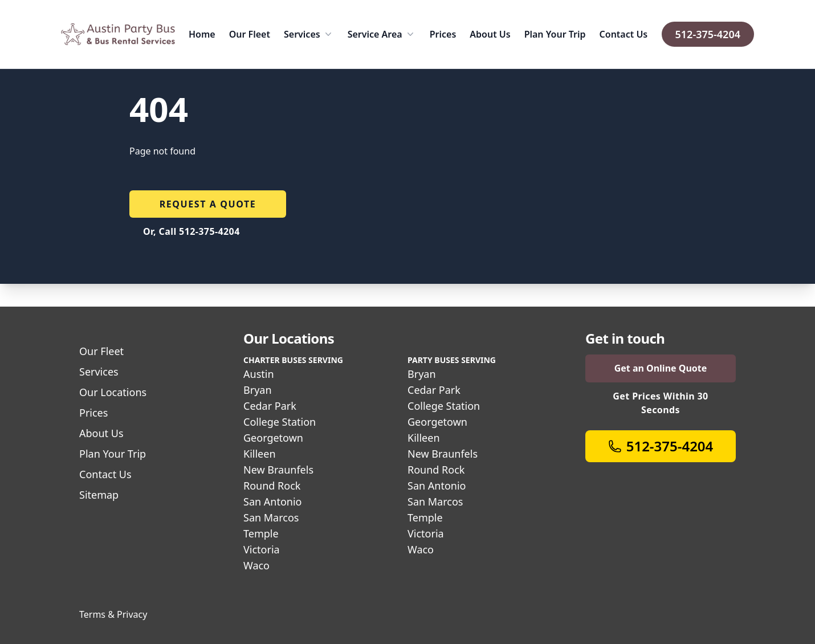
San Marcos (271, 517)
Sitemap (99, 495)
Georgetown (273, 438)
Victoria (262, 549)
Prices (443, 34)
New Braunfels (278, 470)
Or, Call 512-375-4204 (191, 231)
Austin (259, 374)
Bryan (258, 390)
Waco (256, 565)
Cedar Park (270, 406)
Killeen (260, 454)
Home (202, 34)
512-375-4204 (708, 34)
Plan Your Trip (555, 34)
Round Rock (272, 486)
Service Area (382, 34)
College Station (280, 422)
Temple (261, 533)
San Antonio (272, 502)
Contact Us (624, 34)
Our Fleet (250, 34)
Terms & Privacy (113, 614)
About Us (490, 34)
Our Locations (113, 392)
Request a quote (208, 204)
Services (309, 34)
